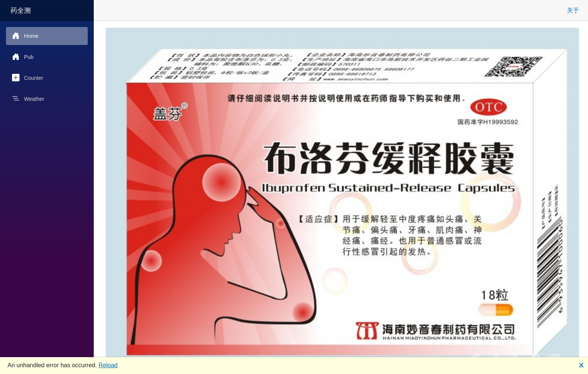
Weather (28, 99)
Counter (28, 78)
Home (25, 36)
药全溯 (21, 10)
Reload (108, 365)
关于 (573, 10)
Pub (23, 57)
